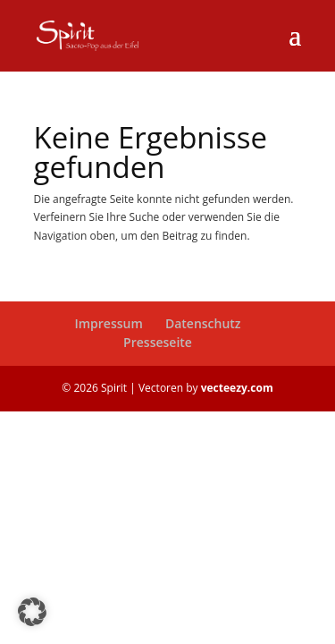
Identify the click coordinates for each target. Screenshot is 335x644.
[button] (32, 612)
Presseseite (158, 342)
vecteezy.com (237, 388)
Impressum (108, 323)
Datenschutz (203, 323)
